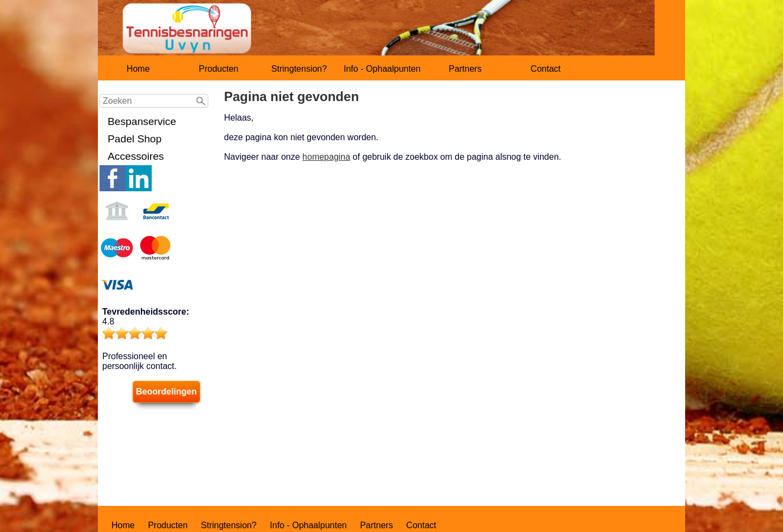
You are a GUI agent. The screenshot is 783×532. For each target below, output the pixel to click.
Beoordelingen (166, 392)
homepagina (326, 157)
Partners (465, 69)
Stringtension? (299, 69)
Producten (219, 69)
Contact (546, 69)
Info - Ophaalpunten (382, 69)
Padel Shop (135, 139)
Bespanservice (142, 121)
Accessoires (136, 156)
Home (138, 69)
